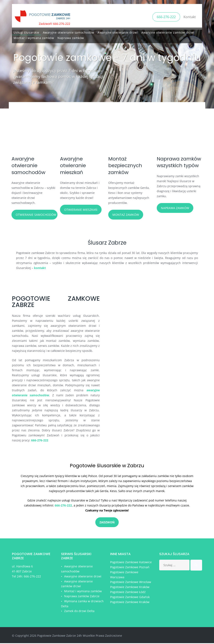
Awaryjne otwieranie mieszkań (74, 165)
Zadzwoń (107, 526)
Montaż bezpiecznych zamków (127, 165)
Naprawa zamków (71, 37)
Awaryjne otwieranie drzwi (118, 32)
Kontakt (190, 16)
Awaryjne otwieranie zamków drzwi (168, 32)
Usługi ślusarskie (26, 32)
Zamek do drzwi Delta (79, 612)
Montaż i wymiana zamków (34, 37)
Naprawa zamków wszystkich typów (171, 169)
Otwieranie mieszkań (81, 210)
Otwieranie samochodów (36, 215)
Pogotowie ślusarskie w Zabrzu (107, 469)
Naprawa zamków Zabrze (82, 597)
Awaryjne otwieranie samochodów (69, 32)
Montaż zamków (126, 215)
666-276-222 (166, 16)
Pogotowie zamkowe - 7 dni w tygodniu (107, 58)
